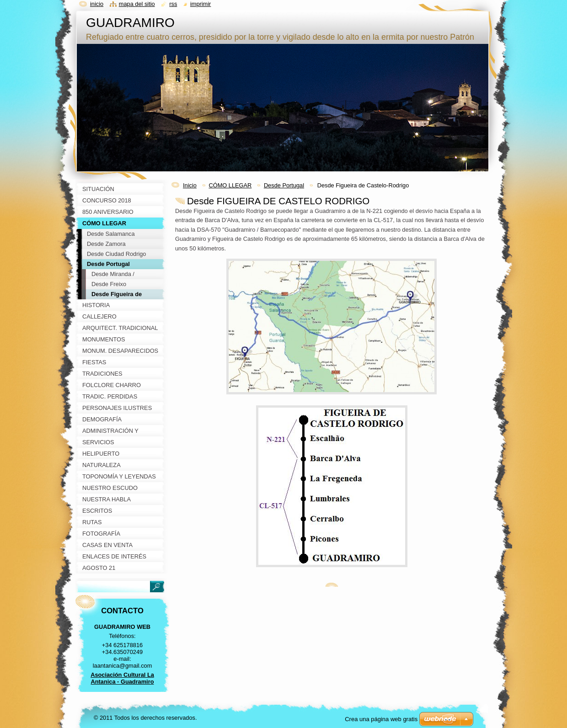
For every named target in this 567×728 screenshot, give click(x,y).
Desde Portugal (284, 185)
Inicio (190, 185)
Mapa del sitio (137, 4)
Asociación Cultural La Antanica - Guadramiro (122, 678)
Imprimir (201, 4)
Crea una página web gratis (381, 719)
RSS (173, 4)
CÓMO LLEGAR (230, 185)
